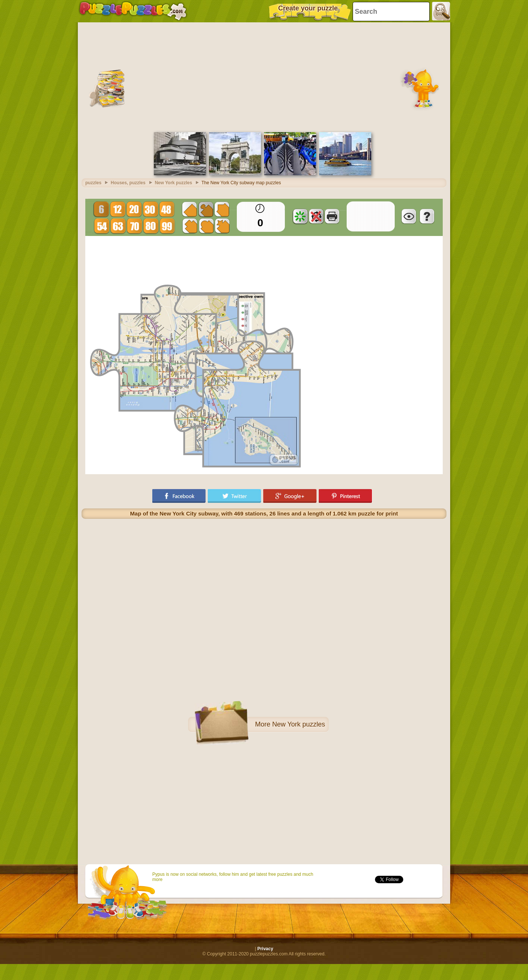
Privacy (265, 949)
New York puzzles (299, 724)
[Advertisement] (264, 76)
